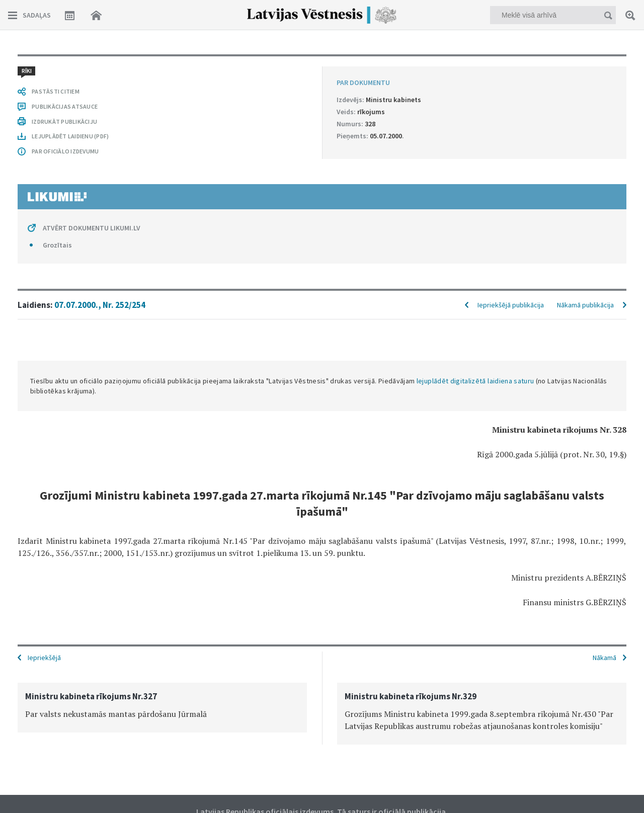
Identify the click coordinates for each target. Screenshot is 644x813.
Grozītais (57, 245)
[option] (162, 708)
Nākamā (605, 658)
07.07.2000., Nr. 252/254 (100, 305)
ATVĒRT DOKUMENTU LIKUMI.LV (92, 228)
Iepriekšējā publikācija (511, 305)
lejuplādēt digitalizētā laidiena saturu (475, 381)
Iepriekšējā (44, 658)
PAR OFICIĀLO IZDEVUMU (65, 151)
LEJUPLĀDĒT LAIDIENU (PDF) (70, 136)
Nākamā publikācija (585, 305)
